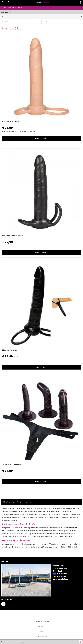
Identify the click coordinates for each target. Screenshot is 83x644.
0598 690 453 (60, 574)
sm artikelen (16, 534)
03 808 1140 (60, 576)
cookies (23, 642)
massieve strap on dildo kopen (19, 544)
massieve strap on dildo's (44, 508)
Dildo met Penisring (9, 350)
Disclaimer (41, 626)
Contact (41, 632)
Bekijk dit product (41, 138)
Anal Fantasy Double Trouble (12, 236)
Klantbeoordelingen (42, 637)
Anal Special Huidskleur (11, 121)
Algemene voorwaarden (42, 621)
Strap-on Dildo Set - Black (12, 464)
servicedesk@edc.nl (62, 579)
